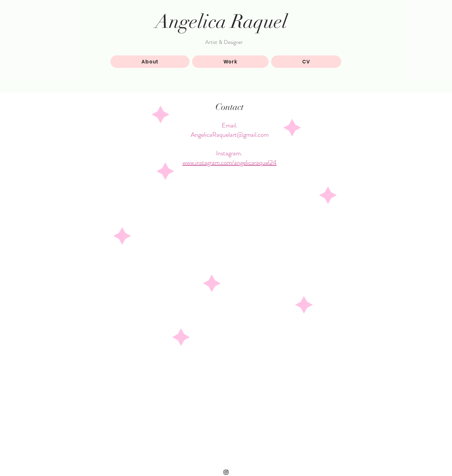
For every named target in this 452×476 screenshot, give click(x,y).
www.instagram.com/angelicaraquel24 (230, 163)
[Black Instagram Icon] (226, 472)
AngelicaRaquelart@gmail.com (230, 135)
